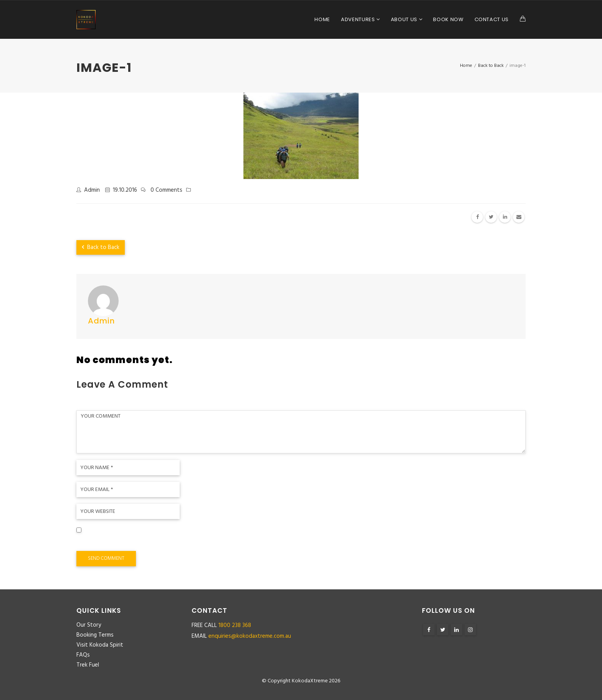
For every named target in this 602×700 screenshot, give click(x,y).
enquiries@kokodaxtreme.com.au (250, 636)
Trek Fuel (88, 665)
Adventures (359, 19)
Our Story (89, 625)
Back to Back (101, 247)
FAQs (83, 655)
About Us (405, 19)
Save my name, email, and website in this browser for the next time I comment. (186, 542)
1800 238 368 (235, 625)
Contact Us (492, 19)
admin (92, 190)
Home (322, 19)
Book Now (448, 19)
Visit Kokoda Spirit (100, 645)
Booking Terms (95, 635)
